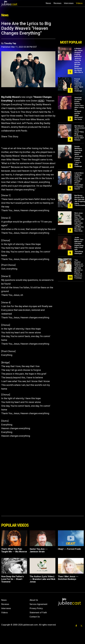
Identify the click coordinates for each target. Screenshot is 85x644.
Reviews (57, 3)
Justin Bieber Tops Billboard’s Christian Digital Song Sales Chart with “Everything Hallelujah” (79, 245)
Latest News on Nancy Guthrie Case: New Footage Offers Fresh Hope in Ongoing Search (79, 181)
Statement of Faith (38, 613)
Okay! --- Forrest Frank (69, 549)
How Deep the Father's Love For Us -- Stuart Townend (12, 579)
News (48, 3)
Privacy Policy (36, 608)
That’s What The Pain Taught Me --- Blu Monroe (14, 550)
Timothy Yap (10, 43)
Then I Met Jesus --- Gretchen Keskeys (68, 578)
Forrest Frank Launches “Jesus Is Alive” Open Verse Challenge (79, 85)
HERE (41, 101)
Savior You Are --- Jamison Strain (39, 550)
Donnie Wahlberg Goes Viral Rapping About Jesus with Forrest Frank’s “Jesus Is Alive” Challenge (78, 156)
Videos (79, 3)
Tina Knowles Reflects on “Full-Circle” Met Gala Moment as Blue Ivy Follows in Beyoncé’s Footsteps (79, 269)
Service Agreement (38, 604)
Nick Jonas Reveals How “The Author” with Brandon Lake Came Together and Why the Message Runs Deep (79, 222)
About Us (34, 600)
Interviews (69, 3)
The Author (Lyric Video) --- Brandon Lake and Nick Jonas (42, 579)
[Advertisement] (71, 30)
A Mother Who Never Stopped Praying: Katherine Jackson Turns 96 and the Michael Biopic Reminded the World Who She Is (79, 60)
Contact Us (35, 617)
